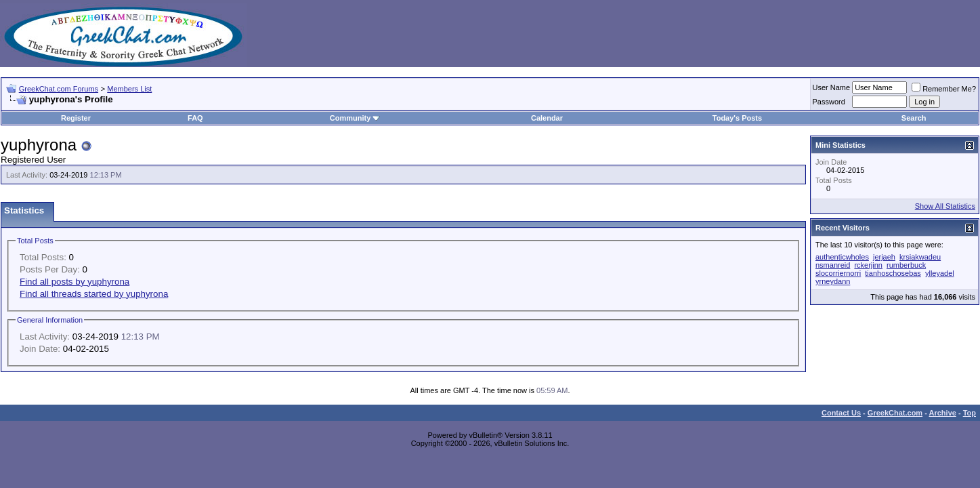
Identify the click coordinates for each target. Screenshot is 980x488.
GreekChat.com (895, 413)
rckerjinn (868, 265)
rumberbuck (906, 265)
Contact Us (841, 413)
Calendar (547, 118)
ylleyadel (940, 273)
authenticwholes (842, 257)
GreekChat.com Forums (59, 89)
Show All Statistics (945, 206)
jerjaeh (884, 257)
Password (829, 102)
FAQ (195, 118)
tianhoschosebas (893, 273)
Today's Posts (737, 118)
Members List (129, 89)
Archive (943, 413)
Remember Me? (944, 89)
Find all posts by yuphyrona (74, 282)
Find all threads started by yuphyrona (94, 294)
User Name (832, 87)
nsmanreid (833, 265)
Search (914, 118)
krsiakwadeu (920, 257)
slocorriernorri (838, 273)
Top (970, 413)
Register (76, 118)
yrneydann (833, 281)
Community (355, 118)
